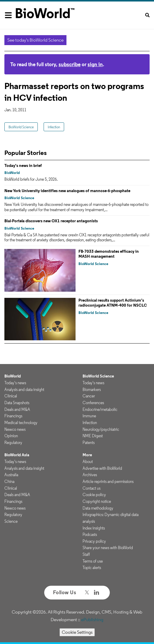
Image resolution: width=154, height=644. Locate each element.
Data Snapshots (17, 403)
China (9, 481)
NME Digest (93, 436)
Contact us (91, 488)
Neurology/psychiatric (101, 429)
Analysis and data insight (24, 390)
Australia (11, 475)
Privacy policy (94, 541)
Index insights (94, 528)
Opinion (11, 436)
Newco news (15, 429)
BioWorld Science (21, 127)
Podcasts (90, 534)
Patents (89, 443)
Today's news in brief (23, 165)
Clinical (11, 396)
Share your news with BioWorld (108, 548)
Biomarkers (92, 390)
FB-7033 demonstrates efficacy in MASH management (109, 254)
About (88, 462)
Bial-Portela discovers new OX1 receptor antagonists (51, 221)
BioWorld (12, 173)
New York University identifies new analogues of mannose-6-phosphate (67, 191)
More (87, 455)
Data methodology (98, 508)
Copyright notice (97, 501)
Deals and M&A (17, 409)
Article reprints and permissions (108, 481)
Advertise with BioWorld (102, 468)
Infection (54, 127)
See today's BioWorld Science (35, 40)
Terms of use (93, 561)
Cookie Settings (77, 632)
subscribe (70, 64)
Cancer (89, 396)
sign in (95, 64)
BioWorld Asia (17, 455)
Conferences (93, 403)
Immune (89, 416)
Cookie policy (94, 495)
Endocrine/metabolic (100, 409)
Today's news (15, 383)
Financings (13, 416)
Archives (90, 475)
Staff (86, 554)
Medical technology (21, 423)
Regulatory (13, 443)
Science (11, 521)
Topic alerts (92, 568)
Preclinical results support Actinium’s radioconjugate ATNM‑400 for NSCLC (113, 303)
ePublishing (92, 620)
